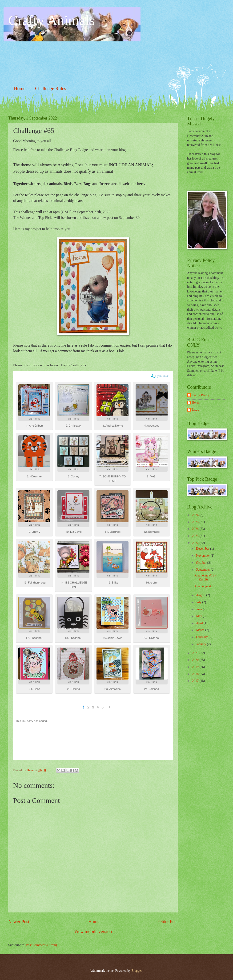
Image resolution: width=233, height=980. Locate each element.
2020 (196, 660)
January (201, 644)
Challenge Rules (51, 88)
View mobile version (93, 931)
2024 (196, 529)
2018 (196, 674)
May (199, 616)
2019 (196, 667)
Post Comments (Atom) (42, 945)
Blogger (137, 971)
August (201, 595)
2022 (196, 543)
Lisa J (196, 410)
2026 (196, 515)
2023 (196, 536)
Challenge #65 (205, 586)
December (203, 549)
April (200, 623)
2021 (196, 653)
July (199, 602)
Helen (196, 402)
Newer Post (19, 922)
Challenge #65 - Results (205, 577)
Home (20, 88)
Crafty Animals (52, 20)
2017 (196, 681)
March (201, 630)
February (202, 637)
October (202, 563)
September (203, 570)
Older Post (168, 922)
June (199, 609)
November (203, 556)
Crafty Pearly (201, 395)
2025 (196, 522)
